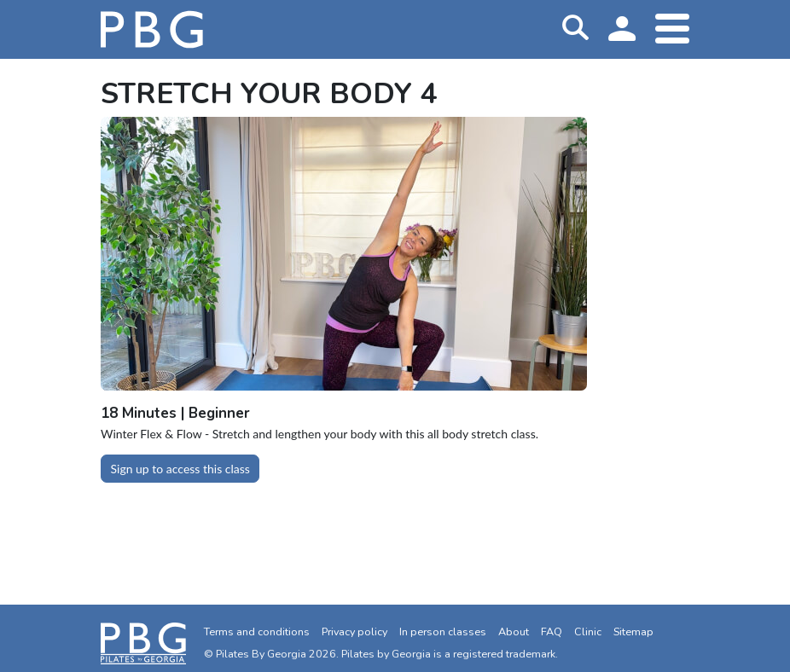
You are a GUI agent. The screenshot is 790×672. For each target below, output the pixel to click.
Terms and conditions (257, 631)
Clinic (588, 631)
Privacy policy (354, 631)
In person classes (443, 631)
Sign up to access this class (180, 469)
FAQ (552, 631)
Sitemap (633, 631)
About (514, 631)
